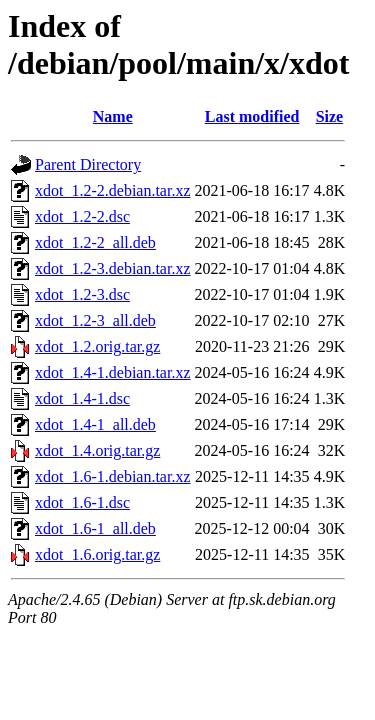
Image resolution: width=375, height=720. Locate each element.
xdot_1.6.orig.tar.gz (97, 554)
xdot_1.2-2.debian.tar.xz (113, 190)
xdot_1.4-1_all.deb (95, 424)
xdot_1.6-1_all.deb (95, 528)
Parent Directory (88, 164)
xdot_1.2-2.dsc (82, 216)
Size (330, 116)
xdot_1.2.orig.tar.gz (97, 346)
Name (113, 116)
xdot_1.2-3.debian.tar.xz (113, 268)
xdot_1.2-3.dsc (82, 294)
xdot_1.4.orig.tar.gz (97, 450)
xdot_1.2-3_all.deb (95, 320)
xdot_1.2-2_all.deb (95, 242)
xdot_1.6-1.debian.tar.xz (113, 476)
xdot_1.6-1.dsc (82, 502)
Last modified (252, 116)
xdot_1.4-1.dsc (82, 398)
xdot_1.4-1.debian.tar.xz (113, 372)
